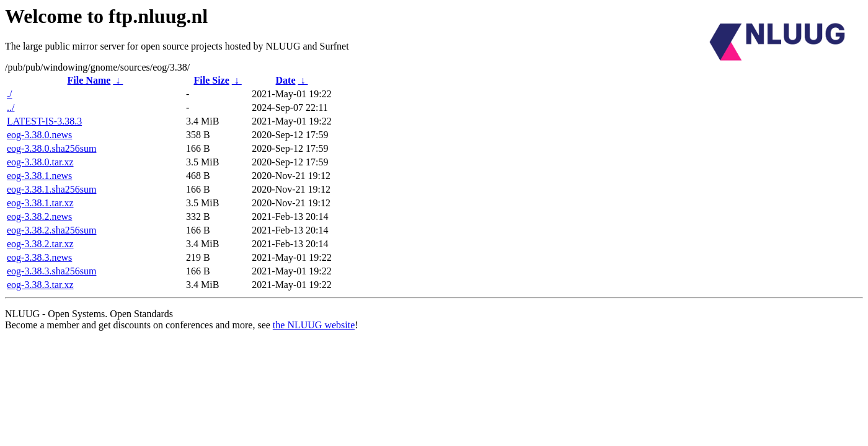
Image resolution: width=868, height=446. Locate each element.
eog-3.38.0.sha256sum (51, 148)
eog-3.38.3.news (39, 257)
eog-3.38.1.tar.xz (40, 203)
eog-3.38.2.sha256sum (51, 230)
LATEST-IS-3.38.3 (44, 121)
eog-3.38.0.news (39, 135)
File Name (89, 80)
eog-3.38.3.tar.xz (40, 285)
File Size (211, 80)
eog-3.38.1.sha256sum (51, 189)
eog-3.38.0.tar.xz (40, 162)
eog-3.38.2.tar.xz (40, 244)
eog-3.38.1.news (39, 176)
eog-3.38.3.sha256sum (51, 271)
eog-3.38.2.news (39, 216)
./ (9, 94)
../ (11, 107)
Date (286, 80)
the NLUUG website (314, 325)
